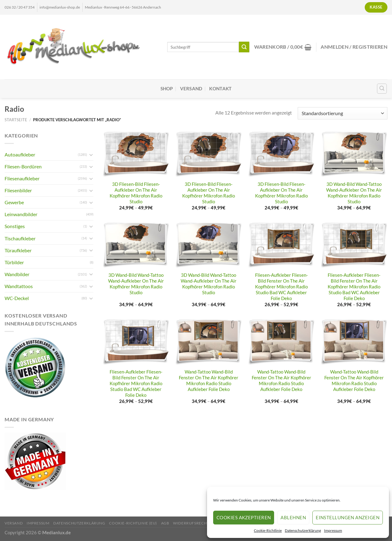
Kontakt (220, 89)
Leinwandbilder (21, 214)
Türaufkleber (18, 250)
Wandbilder (17, 274)
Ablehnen (293, 517)
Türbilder (14, 262)
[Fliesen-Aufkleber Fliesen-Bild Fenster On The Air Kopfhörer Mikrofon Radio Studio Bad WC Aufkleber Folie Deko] (281, 245)
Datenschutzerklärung (303, 530)
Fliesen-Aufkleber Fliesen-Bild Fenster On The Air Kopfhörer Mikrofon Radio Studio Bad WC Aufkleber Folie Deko (281, 287)
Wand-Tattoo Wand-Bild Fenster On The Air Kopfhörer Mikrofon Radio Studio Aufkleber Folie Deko (209, 381)
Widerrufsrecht (191, 523)
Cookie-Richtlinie (268, 530)
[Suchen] (382, 89)
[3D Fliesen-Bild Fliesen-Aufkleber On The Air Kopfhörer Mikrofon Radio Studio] (136, 154)
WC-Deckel (17, 298)
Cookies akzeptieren (244, 517)
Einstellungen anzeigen (348, 517)
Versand (191, 89)
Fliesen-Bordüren (23, 166)
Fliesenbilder (18, 190)
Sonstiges (15, 226)
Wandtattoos (19, 286)
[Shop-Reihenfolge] (343, 113)
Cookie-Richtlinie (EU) (133, 523)
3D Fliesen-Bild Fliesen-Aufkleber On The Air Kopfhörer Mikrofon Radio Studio (136, 193)
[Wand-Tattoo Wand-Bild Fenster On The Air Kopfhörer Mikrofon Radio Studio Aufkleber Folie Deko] (209, 342)
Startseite (16, 120)
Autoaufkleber (20, 154)
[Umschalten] (91, 155)
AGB (165, 523)
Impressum (333, 530)
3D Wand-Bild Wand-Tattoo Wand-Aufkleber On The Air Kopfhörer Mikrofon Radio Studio (354, 193)
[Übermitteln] (244, 47)
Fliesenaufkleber (22, 178)
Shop (167, 89)
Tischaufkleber (20, 238)
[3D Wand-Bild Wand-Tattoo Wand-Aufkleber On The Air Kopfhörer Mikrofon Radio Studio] (354, 154)
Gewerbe (14, 202)
